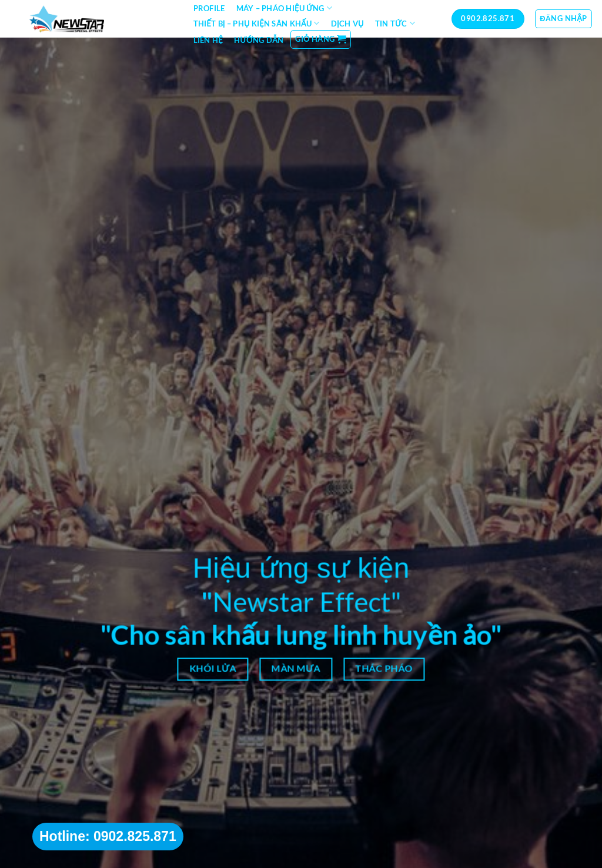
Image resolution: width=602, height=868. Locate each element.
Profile (209, 8)
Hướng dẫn (259, 40)
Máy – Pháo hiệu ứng (284, 8)
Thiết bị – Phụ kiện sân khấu (257, 23)
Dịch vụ (347, 24)
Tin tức (395, 23)
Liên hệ (208, 40)
